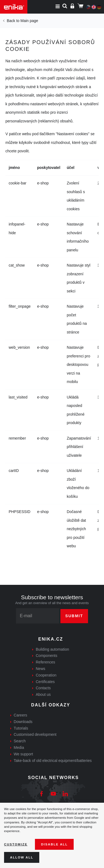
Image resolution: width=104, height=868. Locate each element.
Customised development (35, 734)
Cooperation (46, 675)
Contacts (43, 688)
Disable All (54, 844)
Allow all (22, 857)
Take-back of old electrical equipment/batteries (53, 761)
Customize (16, 844)
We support (23, 754)
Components (46, 656)
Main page (29, 21)
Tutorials (21, 728)
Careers (21, 715)
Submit (74, 616)
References (45, 662)
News (40, 669)
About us (43, 694)
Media (19, 747)
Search (20, 741)
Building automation (52, 649)
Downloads (23, 722)
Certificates (45, 682)
